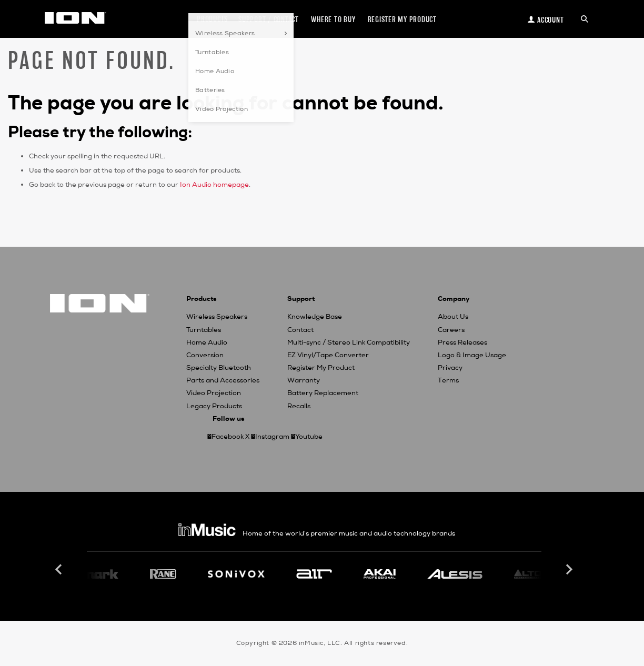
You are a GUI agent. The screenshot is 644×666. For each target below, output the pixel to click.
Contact (300, 330)
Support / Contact (269, 19)
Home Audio (207, 342)
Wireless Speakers (217, 317)
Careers (451, 330)
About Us (453, 317)
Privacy (450, 368)
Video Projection (214, 393)
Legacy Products (214, 406)
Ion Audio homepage (214, 185)
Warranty (304, 380)
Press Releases (462, 342)
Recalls (299, 406)
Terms (448, 380)
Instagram (272, 437)
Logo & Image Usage (472, 355)
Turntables (204, 330)
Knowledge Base (315, 317)
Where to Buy (333, 19)
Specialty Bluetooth (219, 368)
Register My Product (321, 368)
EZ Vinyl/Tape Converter (328, 355)
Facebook (228, 437)
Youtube (309, 437)
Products (212, 19)
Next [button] (568, 570)
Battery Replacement (323, 393)
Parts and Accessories (223, 380)
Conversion (205, 355)
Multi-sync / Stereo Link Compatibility (349, 342)
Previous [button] (60, 570)
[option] (314, 574)
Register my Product (402, 19)
